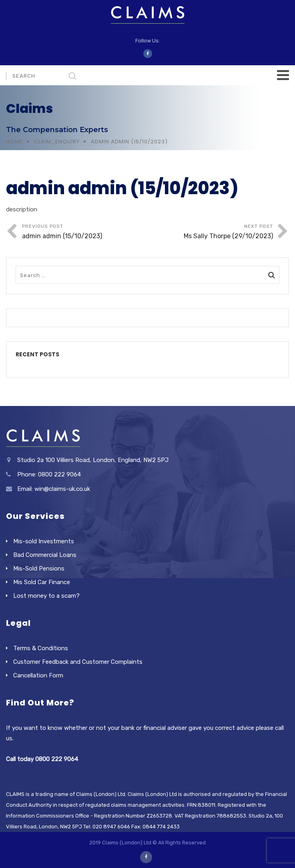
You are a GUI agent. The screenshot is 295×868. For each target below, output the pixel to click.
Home (14, 142)
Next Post (211, 232)
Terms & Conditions (41, 648)
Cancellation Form (38, 675)
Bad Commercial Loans (45, 555)
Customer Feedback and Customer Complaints (78, 662)
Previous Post (85, 232)
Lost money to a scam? (46, 596)
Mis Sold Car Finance (42, 582)
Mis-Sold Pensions (39, 569)
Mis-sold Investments (44, 541)
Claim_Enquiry (57, 142)
